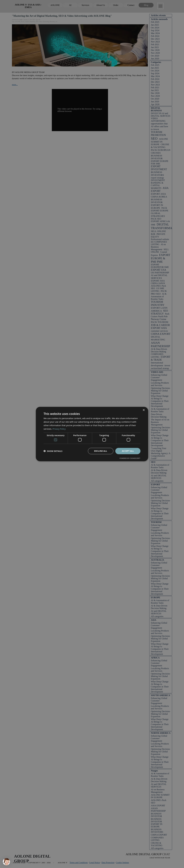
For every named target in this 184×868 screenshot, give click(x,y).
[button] (53, 451)
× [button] (144, 410)
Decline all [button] (101, 451)
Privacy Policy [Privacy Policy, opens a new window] (59, 429)
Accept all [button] (128, 451)
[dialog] (92, 434)
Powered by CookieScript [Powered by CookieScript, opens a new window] (130, 458)
